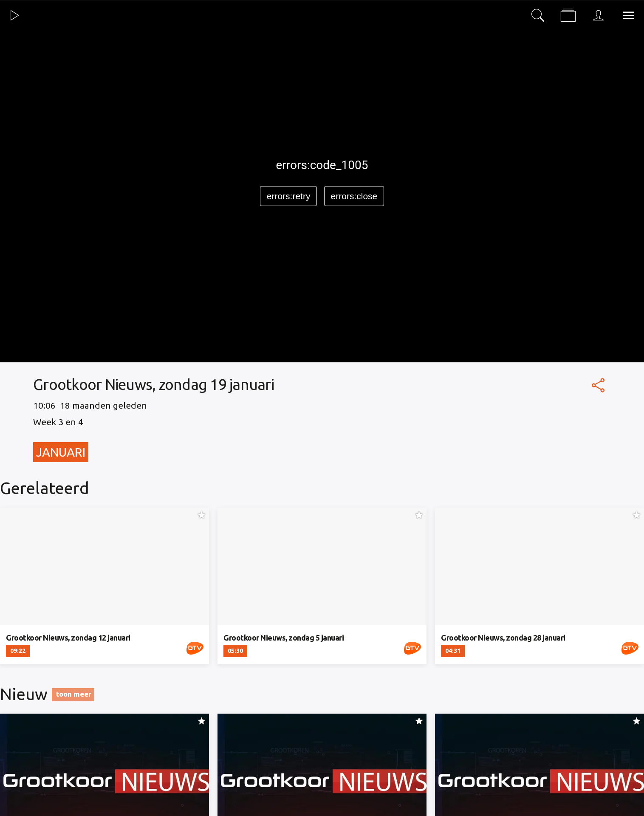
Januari (61, 452)
